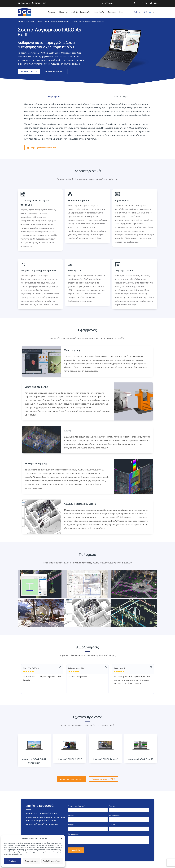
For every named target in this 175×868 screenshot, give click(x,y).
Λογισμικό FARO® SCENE (70, 759)
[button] (61, 838)
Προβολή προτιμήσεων (52, 861)
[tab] (55, 97)
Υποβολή (76, 850)
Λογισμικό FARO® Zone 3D (105, 759)
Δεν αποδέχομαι (31, 861)
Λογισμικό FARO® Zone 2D (141, 759)
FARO (60, 53)
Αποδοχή (12, 861)
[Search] (135, 3)
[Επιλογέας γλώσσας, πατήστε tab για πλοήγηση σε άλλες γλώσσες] (152, 12)
